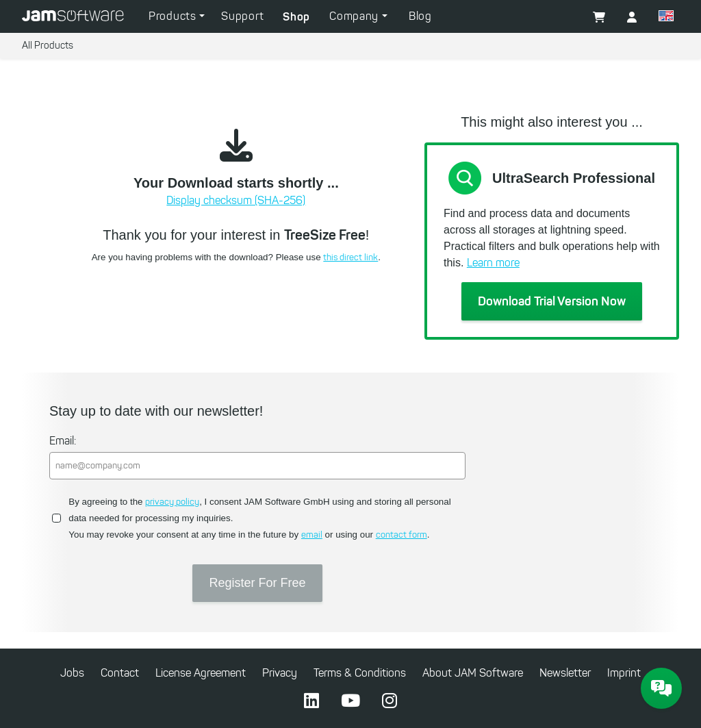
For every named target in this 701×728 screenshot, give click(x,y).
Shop (296, 16)
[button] (632, 18)
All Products (48, 46)
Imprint (624, 673)
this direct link (350, 257)
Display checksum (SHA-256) (236, 200)
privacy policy (172, 502)
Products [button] (174, 16)
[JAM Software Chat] (661, 688)
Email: (63, 441)
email (312, 535)
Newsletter (565, 673)
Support (242, 16)
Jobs (72, 673)
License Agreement (201, 673)
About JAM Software (473, 673)
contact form (402, 535)
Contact (120, 673)
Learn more (493, 263)
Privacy (280, 673)
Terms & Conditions (360, 673)
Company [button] (356, 16)
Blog (420, 16)
